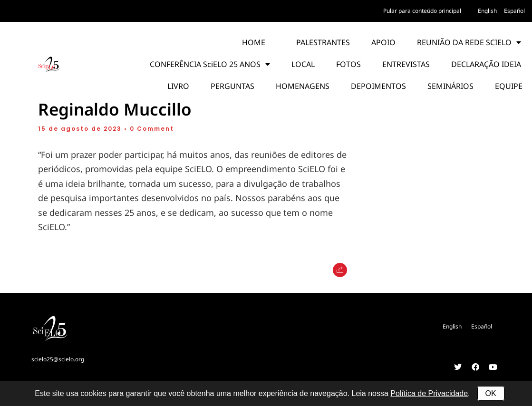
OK (491, 393)
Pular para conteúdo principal (422, 11)
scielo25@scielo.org (58, 359)
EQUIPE (509, 86)
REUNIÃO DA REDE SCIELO (469, 42)
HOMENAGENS (303, 86)
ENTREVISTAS (406, 64)
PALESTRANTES (323, 42)
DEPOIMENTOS (378, 86)
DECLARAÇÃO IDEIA (486, 64)
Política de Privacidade (429, 393)
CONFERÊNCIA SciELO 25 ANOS (210, 64)
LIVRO (178, 86)
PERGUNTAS (232, 86)
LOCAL (303, 64)
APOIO (383, 42)
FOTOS (348, 64)
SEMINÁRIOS (450, 86)
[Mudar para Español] (514, 11)
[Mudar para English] (487, 11)
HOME (254, 42)
